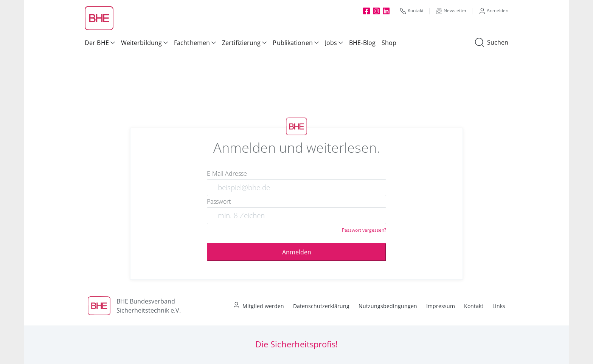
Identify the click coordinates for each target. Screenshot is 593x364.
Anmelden (494, 11)
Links (499, 306)
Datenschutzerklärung (321, 306)
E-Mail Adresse (227, 173)
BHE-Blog (362, 43)
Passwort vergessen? (364, 230)
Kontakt (412, 11)
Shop (389, 43)
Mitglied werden (263, 306)
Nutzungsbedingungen (388, 306)
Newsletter (451, 11)
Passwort (219, 201)
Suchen (492, 43)
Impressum (441, 306)
